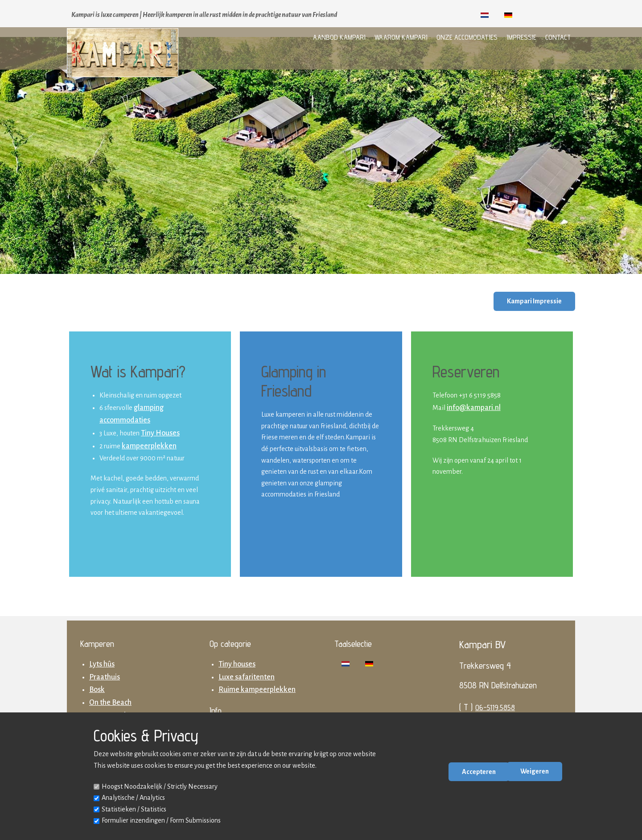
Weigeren (535, 771)
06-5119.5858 (495, 707)
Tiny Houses (160, 433)
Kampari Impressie (534, 301)
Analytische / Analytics (133, 798)
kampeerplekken (149, 446)
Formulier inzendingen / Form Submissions (161, 820)
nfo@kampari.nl (475, 408)
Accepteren (479, 772)
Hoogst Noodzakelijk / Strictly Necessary (160, 786)
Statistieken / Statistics (134, 809)
